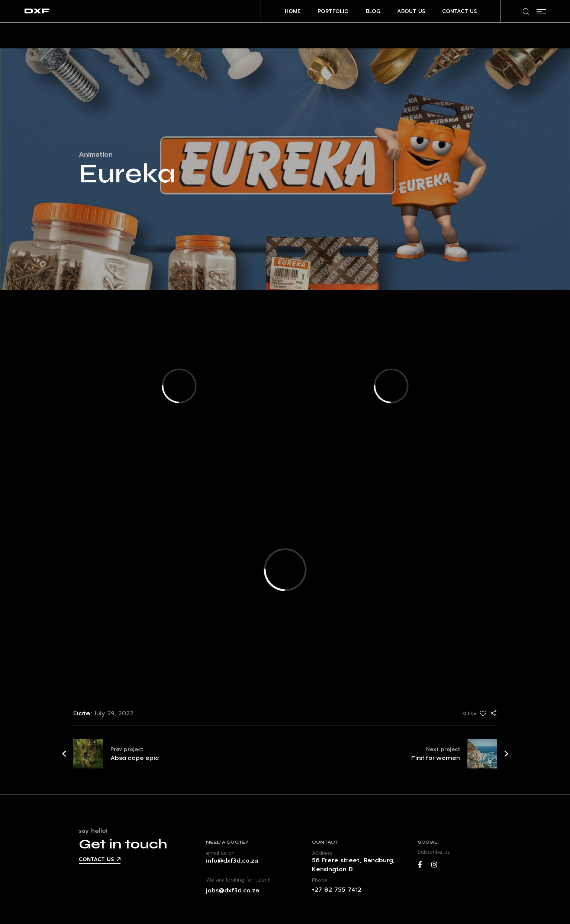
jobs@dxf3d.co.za (233, 891)
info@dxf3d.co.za (232, 861)
